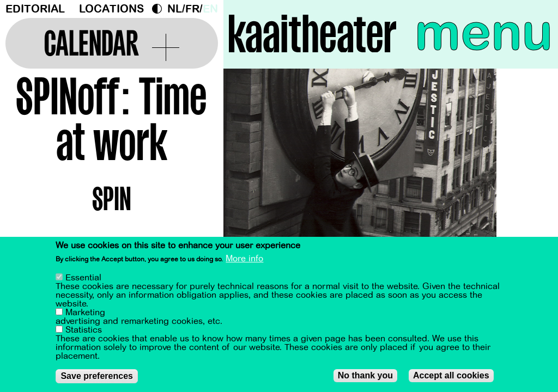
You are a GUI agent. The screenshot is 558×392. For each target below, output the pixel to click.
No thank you (365, 376)
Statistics (84, 330)
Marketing (85, 313)
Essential (83, 278)
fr (192, 9)
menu (484, 33)
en (210, 9)
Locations (111, 9)
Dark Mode (160, 9)
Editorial (35, 9)
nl (175, 9)
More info (244, 259)
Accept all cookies (451, 376)
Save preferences (97, 376)
